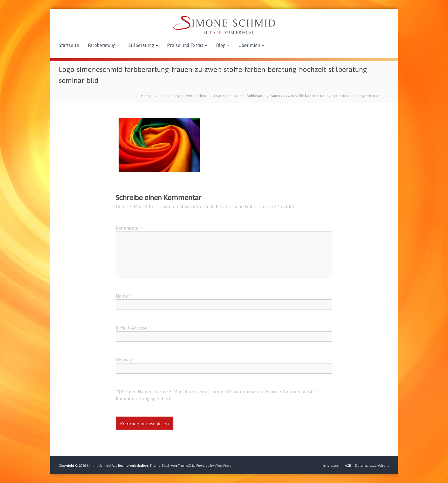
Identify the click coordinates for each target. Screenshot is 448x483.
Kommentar (129, 228)
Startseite (69, 45)
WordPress (223, 466)
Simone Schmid (99, 466)
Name (123, 296)
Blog (221, 45)
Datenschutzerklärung (372, 466)
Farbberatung (102, 45)
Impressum (332, 466)
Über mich (249, 45)
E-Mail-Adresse (133, 328)
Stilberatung (141, 45)
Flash (166, 466)
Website (124, 360)
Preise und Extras (185, 45)
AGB (348, 466)
